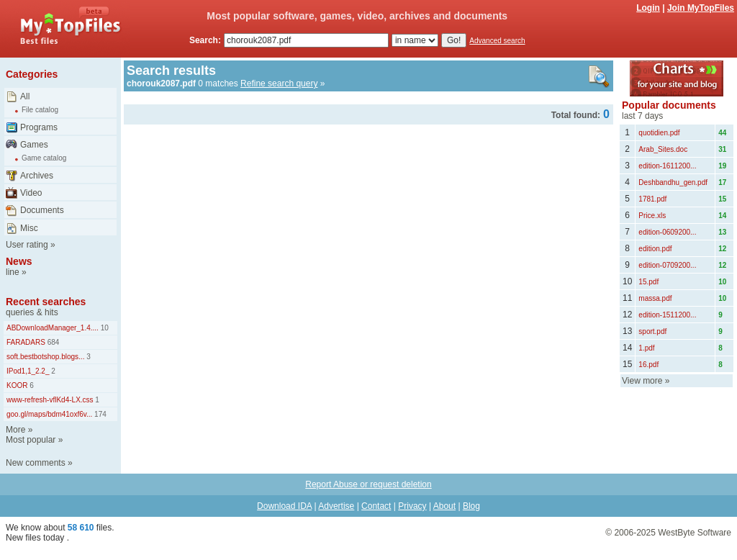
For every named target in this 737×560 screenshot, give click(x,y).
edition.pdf (655, 249)
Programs (39, 127)
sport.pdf (652, 331)
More (15, 430)
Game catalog (44, 158)
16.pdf (648, 365)
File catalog (40, 110)
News (19, 261)
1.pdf (646, 348)
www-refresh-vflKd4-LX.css (50, 400)
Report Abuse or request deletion (368, 484)
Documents (42, 210)
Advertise (336, 506)
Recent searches (46, 302)
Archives (37, 176)
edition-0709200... (667, 265)
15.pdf (648, 282)
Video (31, 193)
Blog (471, 506)
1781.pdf (652, 199)
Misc (29, 228)
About (444, 506)
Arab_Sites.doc (663, 149)
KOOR (17, 385)
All (25, 96)
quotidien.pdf (659, 133)
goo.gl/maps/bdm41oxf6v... (49, 414)
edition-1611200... (667, 166)
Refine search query (279, 83)
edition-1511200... (667, 315)
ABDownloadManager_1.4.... (53, 328)
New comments (36, 463)
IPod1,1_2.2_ (28, 371)
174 (99, 414)
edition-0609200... (667, 232)
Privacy (412, 506)
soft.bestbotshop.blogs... (45, 357)
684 (52, 342)
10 (104, 328)
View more (642, 381)
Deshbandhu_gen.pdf (673, 182)
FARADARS (26, 342)
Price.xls (652, 216)
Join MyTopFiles (701, 8)
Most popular (31, 440)
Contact (376, 506)
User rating (27, 245)
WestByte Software (695, 533)
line (13, 272)
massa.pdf (655, 298)
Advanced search (497, 41)
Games (34, 145)
